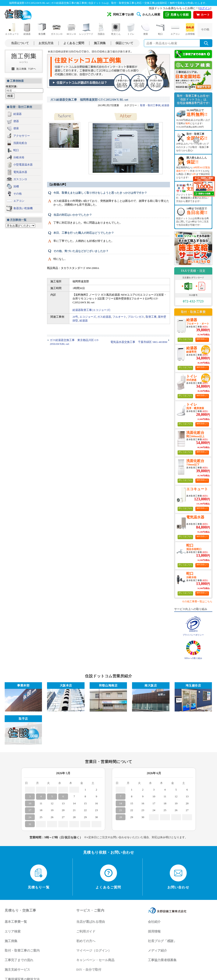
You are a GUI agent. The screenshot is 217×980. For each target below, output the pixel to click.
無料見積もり (202, 339)
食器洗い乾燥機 (23, 208)
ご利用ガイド (86, 931)
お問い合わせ (178, 877)
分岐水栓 (19, 157)
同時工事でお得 (120, 14)
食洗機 (42, 29)
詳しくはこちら (185, 339)
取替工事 (151, 317)
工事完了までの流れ (19, 960)
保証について (124, 43)
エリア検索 (13, 931)
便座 (146, 29)
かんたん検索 (148, 14)
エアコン (175, 29)
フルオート (119, 317)
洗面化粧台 (20, 143)
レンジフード (86, 29)
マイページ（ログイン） (94, 951)
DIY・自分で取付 (89, 970)
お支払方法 (46, 43)
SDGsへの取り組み (193, 658)
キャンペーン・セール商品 (95, 960)
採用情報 (154, 931)
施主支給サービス (17, 970)
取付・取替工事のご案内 (22, 951)
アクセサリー (22, 136)
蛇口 (160, 29)
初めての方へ (86, 941)
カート (203, 15)
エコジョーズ (88, 317)
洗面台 (101, 29)
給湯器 (27, 29)
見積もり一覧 (39, 877)
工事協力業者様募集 (162, 960)
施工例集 (100, 43)
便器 (16, 121)
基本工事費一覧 (16, 922)
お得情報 (190, 29)
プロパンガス (136, 317)
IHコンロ (72, 29)
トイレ (131, 29)
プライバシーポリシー (193, 635)
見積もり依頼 (177, 15)
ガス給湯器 (104, 317)
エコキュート (12, 29)
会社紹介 (154, 922)
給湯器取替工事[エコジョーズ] (91, 310)
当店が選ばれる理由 (91, 922)
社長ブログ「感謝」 (162, 941)
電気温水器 (20, 172)
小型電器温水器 (23, 165)
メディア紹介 (157, 951)
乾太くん (116, 29)
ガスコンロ (57, 29)
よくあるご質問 (74, 43)
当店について (20, 43)
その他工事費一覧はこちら (197, 601)
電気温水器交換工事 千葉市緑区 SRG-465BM (139, 342)
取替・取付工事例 (150, 105)
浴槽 (16, 186)
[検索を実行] (206, 43)
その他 (205, 29)
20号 (75, 317)
